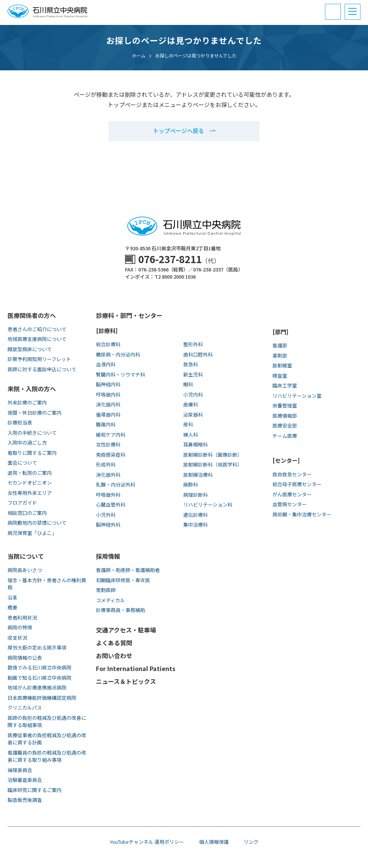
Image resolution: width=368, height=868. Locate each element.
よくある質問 (114, 643)
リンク (251, 842)
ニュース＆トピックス (126, 681)
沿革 (12, 598)
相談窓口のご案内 (27, 513)
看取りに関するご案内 (32, 453)
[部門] (280, 332)
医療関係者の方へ (32, 315)
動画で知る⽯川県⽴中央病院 (39, 678)
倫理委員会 (20, 770)
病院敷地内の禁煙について (37, 523)
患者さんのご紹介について (37, 329)
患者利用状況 (22, 618)
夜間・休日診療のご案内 (35, 413)
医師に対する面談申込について (42, 369)
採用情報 (108, 556)
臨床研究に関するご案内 (35, 790)
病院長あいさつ (25, 570)
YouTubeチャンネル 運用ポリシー (147, 842)
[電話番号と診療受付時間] (333, 12)
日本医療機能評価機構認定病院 (42, 698)
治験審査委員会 (25, 780)
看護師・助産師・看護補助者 (128, 570)
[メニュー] (353, 12)
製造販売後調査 (25, 800)
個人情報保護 (214, 842)
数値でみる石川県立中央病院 (39, 667)
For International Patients (136, 668)
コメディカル (111, 600)
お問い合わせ (114, 656)
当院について (26, 556)
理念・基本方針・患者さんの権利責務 (47, 584)
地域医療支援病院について (37, 339)
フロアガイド (22, 503)
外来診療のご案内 (27, 402)
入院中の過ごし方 (27, 443)
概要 (12, 607)
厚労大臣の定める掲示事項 (37, 647)
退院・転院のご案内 (30, 473)
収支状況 (17, 638)
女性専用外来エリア (30, 493)
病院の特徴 (20, 627)
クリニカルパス (25, 708)
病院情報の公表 (25, 658)
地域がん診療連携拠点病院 (37, 687)
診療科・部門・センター (129, 315)
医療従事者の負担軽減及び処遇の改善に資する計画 (47, 739)
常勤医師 (106, 590)
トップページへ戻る (179, 131)
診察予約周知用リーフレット (39, 359)
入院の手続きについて (32, 433)
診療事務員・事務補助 (121, 610)
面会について (22, 463)
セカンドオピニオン (30, 483)
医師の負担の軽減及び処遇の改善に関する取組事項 (47, 722)
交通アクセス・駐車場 (126, 630)
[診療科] (107, 331)
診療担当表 (20, 422)
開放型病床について (30, 349)
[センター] (286, 460)
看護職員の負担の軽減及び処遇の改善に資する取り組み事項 (47, 756)
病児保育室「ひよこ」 (32, 533)
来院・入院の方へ (32, 389)
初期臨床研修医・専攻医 (123, 580)
